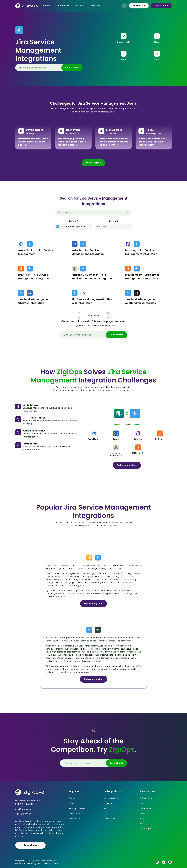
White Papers (146, 829)
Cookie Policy (43, 864)
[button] (48, 6)
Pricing (72, 803)
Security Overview (77, 808)
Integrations (74, 813)
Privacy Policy (30, 864)
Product (72, 798)
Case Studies (146, 808)
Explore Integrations (127, 465)
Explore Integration (93, 604)
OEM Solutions (75, 819)
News (142, 824)
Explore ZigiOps (93, 163)
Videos (143, 813)
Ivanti (107, 808)
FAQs (142, 819)
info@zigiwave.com (25, 809)
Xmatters (109, 803)
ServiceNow (110, 819)
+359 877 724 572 (24, 814)
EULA (56, 864)
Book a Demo (161, 6)
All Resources (146, 798)
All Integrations (111, 798)
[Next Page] (94, 316)
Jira (106, 813)
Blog (142, 803)
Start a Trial (139, 6)
